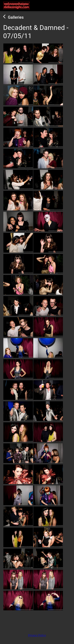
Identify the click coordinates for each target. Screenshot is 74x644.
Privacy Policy (37, 635)
